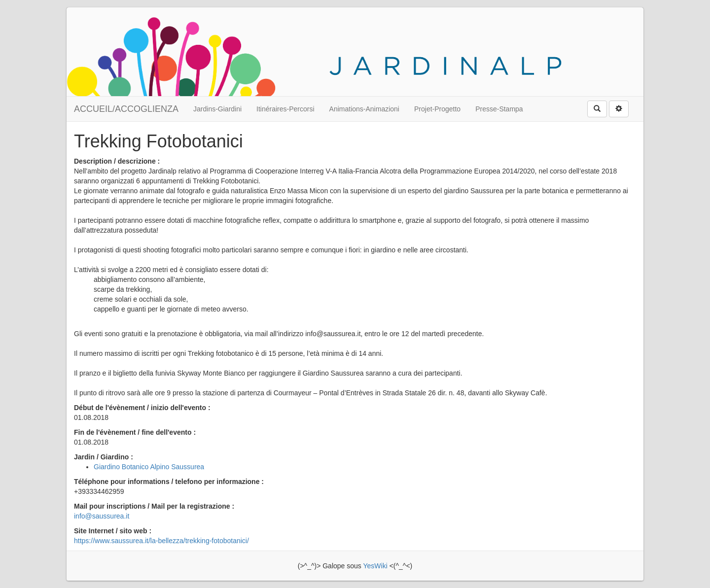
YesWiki (375, 566)
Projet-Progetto (437, 109)
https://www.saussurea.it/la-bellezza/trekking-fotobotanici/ (161, 541)
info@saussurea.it (102, 516)
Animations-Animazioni (364, 109)
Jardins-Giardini (217, 109)
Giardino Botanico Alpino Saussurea (149, 467)
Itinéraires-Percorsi (285, 109)
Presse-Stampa (499, 109)
